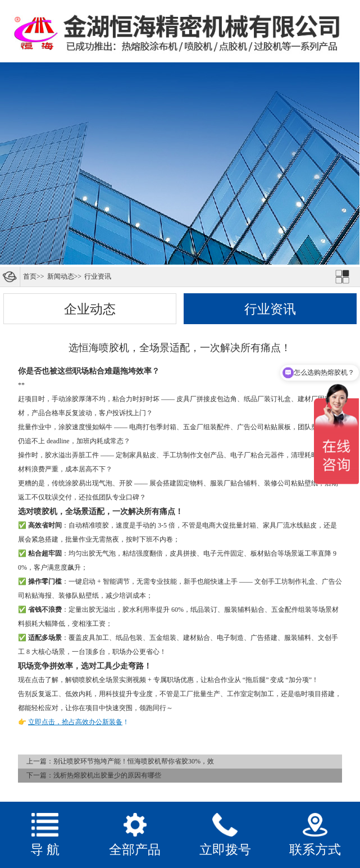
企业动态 (90, 309)
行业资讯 (98, 276)
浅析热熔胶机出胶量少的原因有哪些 (107, 775)
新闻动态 (61, 276)
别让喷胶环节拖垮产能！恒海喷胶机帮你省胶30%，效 (134, 761)
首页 (30, 276)
